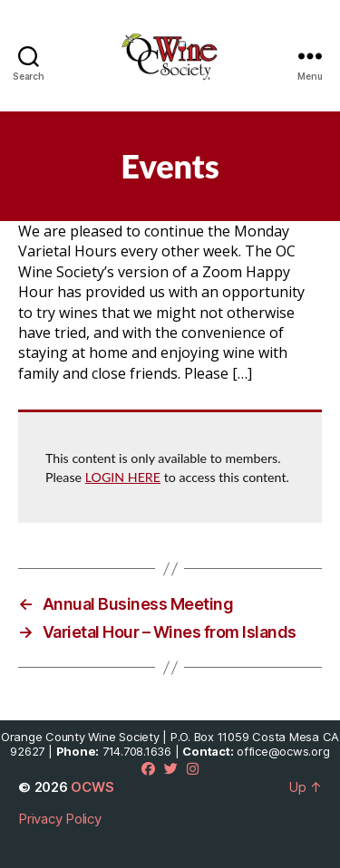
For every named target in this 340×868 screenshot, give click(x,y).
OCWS (92, 787)
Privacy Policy (60, 819)
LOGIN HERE (123, 477)
